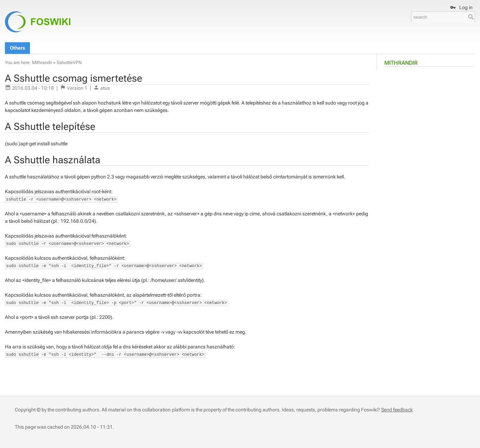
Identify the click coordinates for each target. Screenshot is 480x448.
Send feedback (397, 410)
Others (17, 48)
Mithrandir (401, 63)
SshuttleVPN (69, 62)
